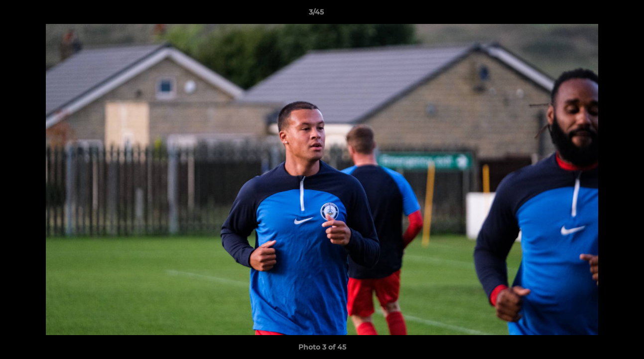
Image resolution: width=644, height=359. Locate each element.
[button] (602, 14)
